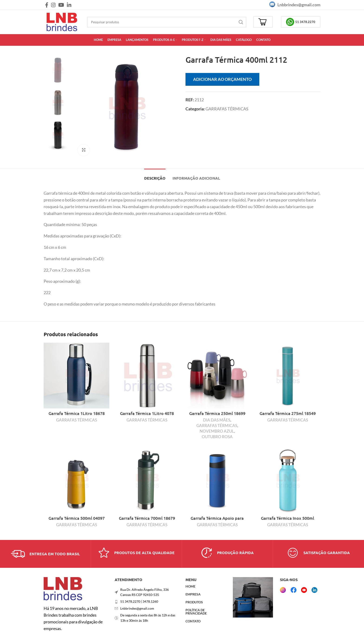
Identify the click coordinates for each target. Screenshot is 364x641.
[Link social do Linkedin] (69, 5)
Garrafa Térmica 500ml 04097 (77, 518)
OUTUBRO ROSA (217, 437)
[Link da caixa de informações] (45, 554)
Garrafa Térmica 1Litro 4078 (147, 413)
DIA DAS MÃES (217, 420)
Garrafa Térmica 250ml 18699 (217, 413)
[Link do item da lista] (147, 602)
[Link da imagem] (63, 588)
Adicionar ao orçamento (222, 79)
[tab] (155, 176)
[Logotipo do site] (62, 21)
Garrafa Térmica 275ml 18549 (288, 413)
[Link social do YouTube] (61, 5)
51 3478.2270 (301, 22)
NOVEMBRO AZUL (217, 431)
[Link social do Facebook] (47, 5)
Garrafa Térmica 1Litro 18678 (77, 413)
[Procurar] (167, 22)
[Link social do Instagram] (53, 5)
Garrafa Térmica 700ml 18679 (147, 518)
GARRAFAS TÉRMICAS (227, 109)
